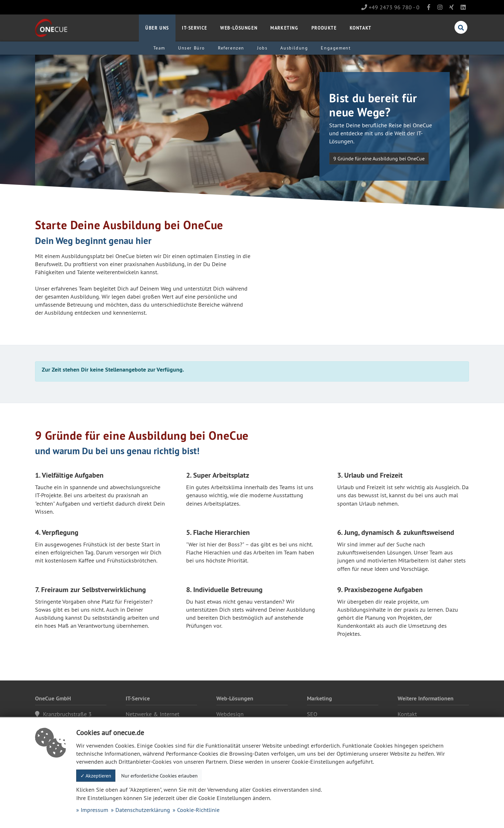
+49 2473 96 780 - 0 (390, 7)
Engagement (336, 48)
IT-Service (195, 28)
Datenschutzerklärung (143, 810)
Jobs (262, 48)
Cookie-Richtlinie (198, 810)
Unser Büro (192, 48)
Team (159, 48)
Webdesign (230, 714)
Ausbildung (294, 48)
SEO (312, 714)
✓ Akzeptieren (96, 776)
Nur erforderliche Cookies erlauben (159, 776)
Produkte (324, 28)
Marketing (284, 28)
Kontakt (361, 28)
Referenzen (231, 48)
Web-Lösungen (239, 28)
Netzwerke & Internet (153, 714)
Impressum (94, 810)
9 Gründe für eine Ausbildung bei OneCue (379, 158)
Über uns (157, 28)
